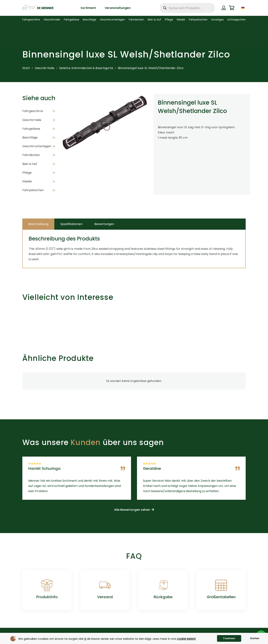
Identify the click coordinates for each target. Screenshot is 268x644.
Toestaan (229, 638)
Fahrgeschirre (33, 111)
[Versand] (105, 585)
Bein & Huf (30, 164)
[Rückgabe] (163, 585)
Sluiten (255, 638)
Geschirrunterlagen (37, 146)
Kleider (27, 181)
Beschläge (30, 137)
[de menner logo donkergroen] (38, 8)
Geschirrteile (45, 68)
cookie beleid (186, 639)
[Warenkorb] (232, 8)
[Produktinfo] (47, 585)
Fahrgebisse (31, 129)
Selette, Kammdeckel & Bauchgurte (86, 68)
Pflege (27, 173)
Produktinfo (47, 597)
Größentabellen (221, 597)
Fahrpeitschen (33, 190)
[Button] (224, 8)
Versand (105, 597)
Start (26, 68)
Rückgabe (163, 597)
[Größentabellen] (221, 585)
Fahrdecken (31, 155)
